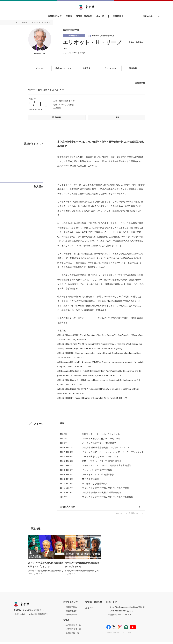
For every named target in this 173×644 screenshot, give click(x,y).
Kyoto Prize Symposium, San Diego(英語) (126, 609)
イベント (40, 68)
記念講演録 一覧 (73, 635)
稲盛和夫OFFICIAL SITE (119, 617)
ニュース (100, 16)
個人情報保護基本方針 (39, 617)
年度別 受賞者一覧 (74, 631)
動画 (117, 117)
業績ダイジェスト (63, 68)
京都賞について (55, 16)
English (149, 16)
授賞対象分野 (72, 613)
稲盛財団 (117, 16)
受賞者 (69, 16)
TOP (15, 22)
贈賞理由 (87, 68)
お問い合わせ (20, 617)
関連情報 (133, 68)
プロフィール (110, 68)
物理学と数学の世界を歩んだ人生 (46, 90)
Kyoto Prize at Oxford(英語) (120, 613)
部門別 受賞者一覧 (74, 628)
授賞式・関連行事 (84, 16)
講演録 (58, 117)
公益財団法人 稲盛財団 (32, 613)
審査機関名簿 (72, 617)
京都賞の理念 (72, 609)
